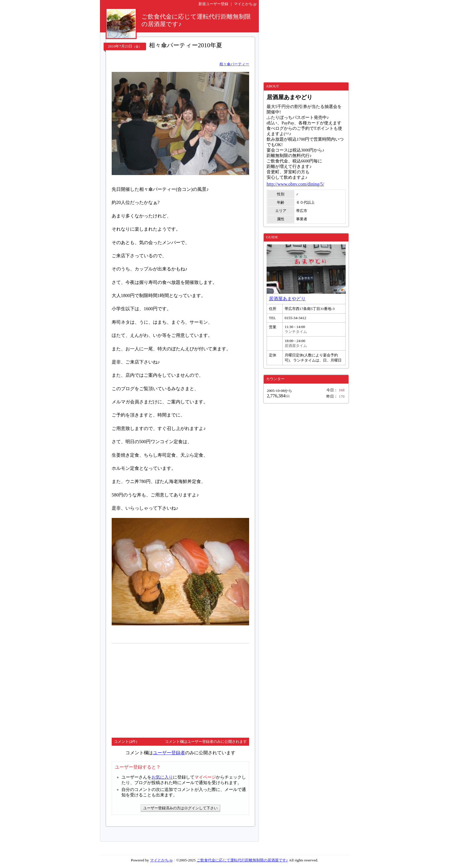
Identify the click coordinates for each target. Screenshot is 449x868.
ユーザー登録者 (169, 753)
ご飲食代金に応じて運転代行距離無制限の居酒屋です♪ (242, 860)
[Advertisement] (160, 688)
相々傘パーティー (234, 64)
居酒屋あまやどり (287, 299)
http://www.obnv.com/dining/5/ (295, 184)
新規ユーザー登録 (213, 4)
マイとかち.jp (245, 4)
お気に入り (162, 777)
